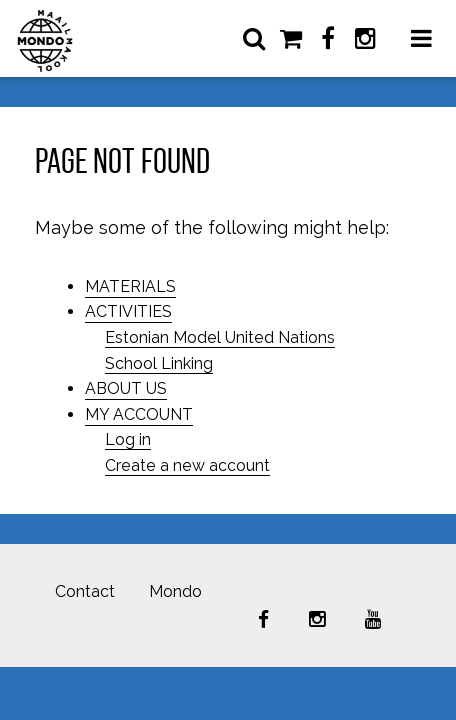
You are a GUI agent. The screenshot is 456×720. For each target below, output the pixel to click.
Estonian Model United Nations (220, 337)
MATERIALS (130, 286)
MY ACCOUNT (139, 414)
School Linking (159, 363)
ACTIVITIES (128, 311)
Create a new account (187, 465)
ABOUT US (126, 388)
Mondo (175, 591)
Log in (128, 439)
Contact (85, 591)
